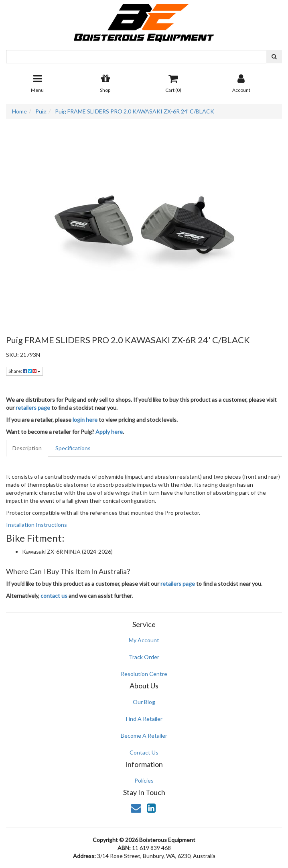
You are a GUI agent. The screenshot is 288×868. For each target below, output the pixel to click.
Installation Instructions (37, 525)
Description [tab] (27, 448)
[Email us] (136, 808)
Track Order (144, 657)
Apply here (109, 432)
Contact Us (144, 752)
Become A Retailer (144, 735)
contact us (54, 596)
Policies (144, 780)
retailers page (33, 408)
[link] (151, 808)
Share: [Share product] (24, 371)
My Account (144, 640)
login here (85, 420)
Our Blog (144, 702)
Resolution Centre (144, 674)
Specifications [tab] (73, 448)
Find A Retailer (144, 719)
